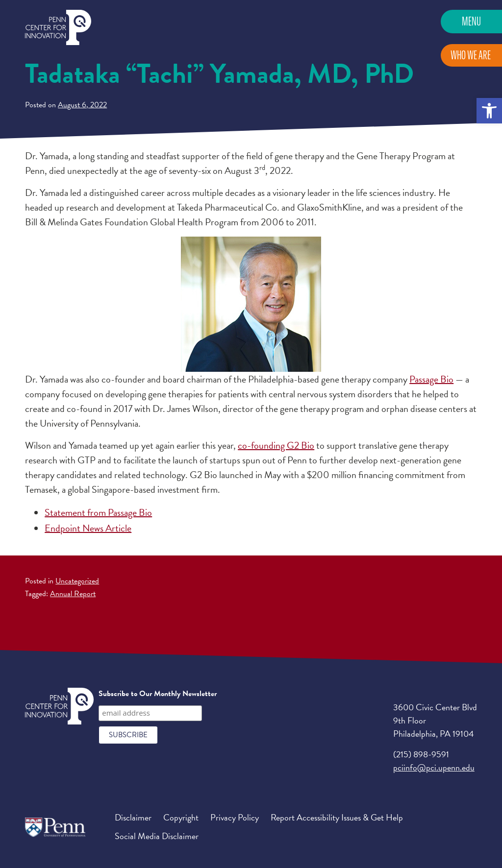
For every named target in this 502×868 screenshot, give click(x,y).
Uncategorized (77, 581)
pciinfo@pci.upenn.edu (434, 767)
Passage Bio (431, 379)
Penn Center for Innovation (58, 28)
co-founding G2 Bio (276, 445)
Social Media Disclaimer (157, 836)
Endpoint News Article (88, 528)
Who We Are (471, 55)
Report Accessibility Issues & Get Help (337, 817)
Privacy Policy (235, 817)
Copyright (181, 817)
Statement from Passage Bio (98, 512)
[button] (489, 111)
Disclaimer (133, 817)
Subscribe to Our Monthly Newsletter (158, 694)
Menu (471, 21)
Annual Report (73, 594)
